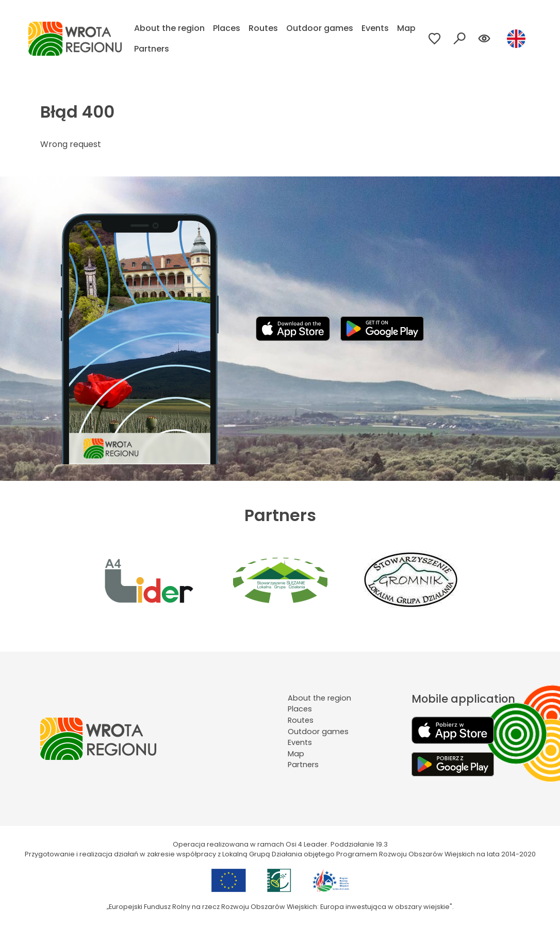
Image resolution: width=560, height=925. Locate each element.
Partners (152, 49)
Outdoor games (320, 28)
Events (375, 28)
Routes (263, 28)
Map (406, 28)
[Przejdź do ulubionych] (435, 39)
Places (227, 28)
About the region (169, 28)
